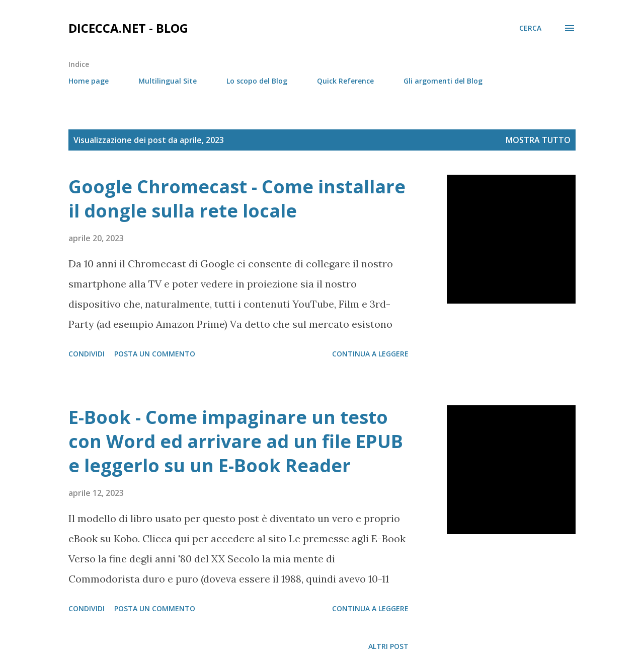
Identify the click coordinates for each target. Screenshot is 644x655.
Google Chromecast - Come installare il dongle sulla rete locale (237, 199)
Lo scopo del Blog (257, 81)
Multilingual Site (168, 81)
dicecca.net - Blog (128, 28)
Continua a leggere (370, 354)
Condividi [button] (87, 354)
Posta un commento (155, 354)
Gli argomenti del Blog (443, 81)
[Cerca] (530, 28)
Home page (89, 81)
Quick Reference (345, 81)
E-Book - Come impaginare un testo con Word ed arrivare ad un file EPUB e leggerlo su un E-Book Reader (236, 441)
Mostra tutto (538, 140)
